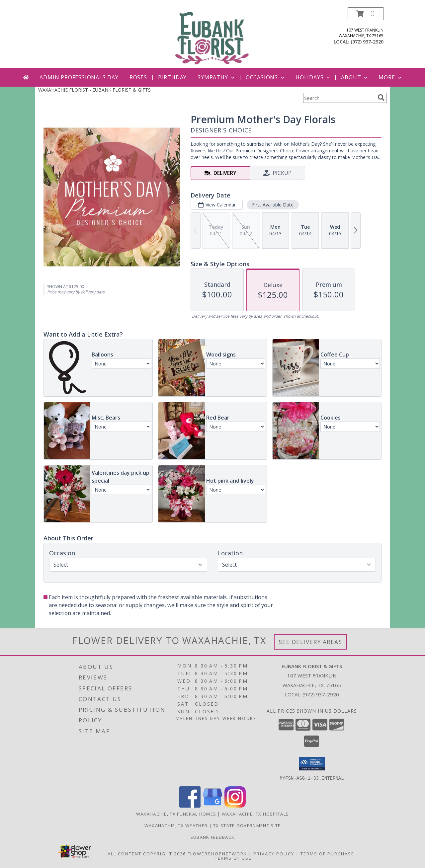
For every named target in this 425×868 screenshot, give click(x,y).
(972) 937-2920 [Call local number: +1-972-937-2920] (367, 42)
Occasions (266, 77)
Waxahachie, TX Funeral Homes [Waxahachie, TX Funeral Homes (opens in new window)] (176, 814)
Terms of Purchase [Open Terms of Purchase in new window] (327, 853)
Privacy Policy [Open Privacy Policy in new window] (274, 853)
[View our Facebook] (190, 805)
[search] (381, 98)
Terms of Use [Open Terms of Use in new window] (233, 858)
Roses (138, 77)
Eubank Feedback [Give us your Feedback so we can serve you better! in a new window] (213, 837)
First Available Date (273, 205)
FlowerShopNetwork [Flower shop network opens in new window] (217, 853)
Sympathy (217, 77)
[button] (366, 14)
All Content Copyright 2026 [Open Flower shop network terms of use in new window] (147, 853)
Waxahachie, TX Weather (176, 825)
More (391, 77)
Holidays (313, 77)
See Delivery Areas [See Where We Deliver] (311, 642)
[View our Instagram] (235, 805)
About (355, 77)
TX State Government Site (247, 825)
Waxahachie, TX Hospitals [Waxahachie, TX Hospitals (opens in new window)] (255, 814)
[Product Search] (339, 98)
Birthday (172, 77)
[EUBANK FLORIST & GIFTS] (212, 38)
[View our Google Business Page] (212, 805)
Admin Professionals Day (79, 77)
